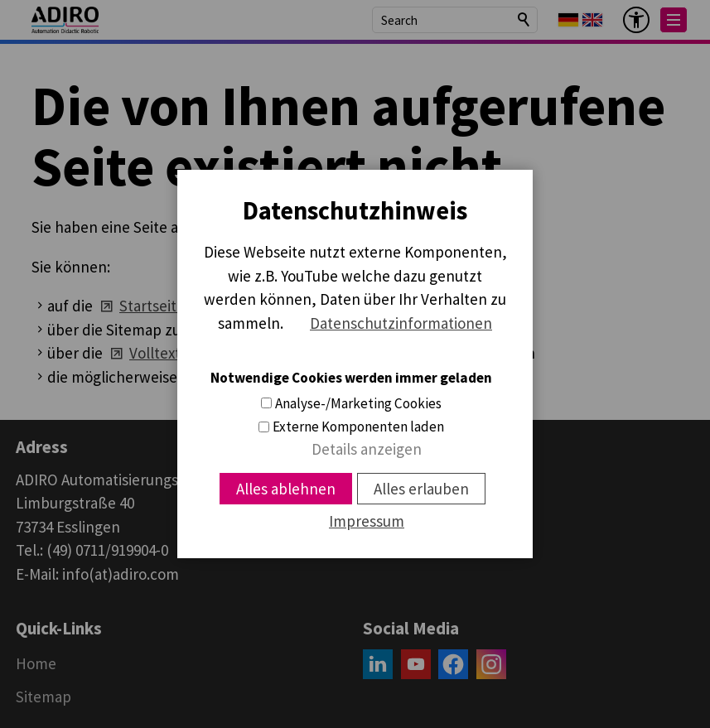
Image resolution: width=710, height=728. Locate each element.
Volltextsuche (175, 353)
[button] (674, 20)
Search (524, 20)
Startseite (152, 306)
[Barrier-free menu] (636, 20)
